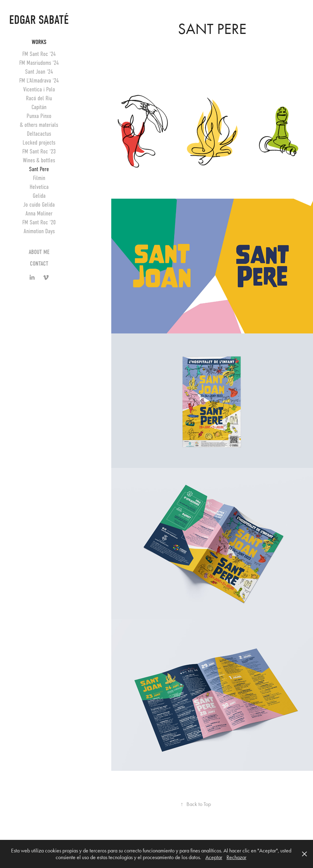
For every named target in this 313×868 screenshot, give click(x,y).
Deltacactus (39, 134)
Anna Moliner (39, 213)
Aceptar (214, 857)
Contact (39, 264)
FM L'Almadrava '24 (39, 81)
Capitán (39, 107)
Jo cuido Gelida (39, 205)
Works (39, 42)
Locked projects (39, 143)
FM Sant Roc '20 (39, 222)
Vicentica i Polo (39, 89)
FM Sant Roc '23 (39, 151)
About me (39, 252)
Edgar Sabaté (39, 20)
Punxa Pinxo (39, 116)
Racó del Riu (39, 98)
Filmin (39, 178)
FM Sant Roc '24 (39, 54)
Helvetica (39, 187)
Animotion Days (39, 231)
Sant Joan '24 (39, 72)
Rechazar (236, 857)
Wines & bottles (39, 160)
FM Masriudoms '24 (39, 63)
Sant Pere (39, 169)
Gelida (39, 196)
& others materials (39, 125)
